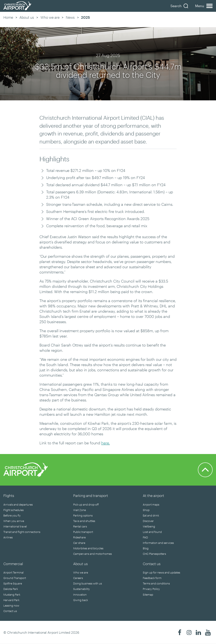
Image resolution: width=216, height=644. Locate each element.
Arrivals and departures (18, 505)
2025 (85, 17)
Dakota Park (11, 589)
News (70, 17)
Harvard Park (11, 600)
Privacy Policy (151, 589)
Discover (148, 521)
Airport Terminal (13, 572)
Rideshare (79, 537)
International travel (15, 526)
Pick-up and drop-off (86, 505)
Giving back (81, 600)
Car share (79, 543)
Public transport (83, 532)
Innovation (80, 595)
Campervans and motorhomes (92, 554)
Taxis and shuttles (84, 521)
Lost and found (152, 532)
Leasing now (11, 605)
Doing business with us (88, 583)
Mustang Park (12, 595)
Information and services (158, 543)
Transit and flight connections (22, 532)
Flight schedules (13, 510)
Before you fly (12, 515)
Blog (146, 548)
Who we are (50, 17)
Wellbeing (149, 526)
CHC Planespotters (154, 554)
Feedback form (152, 578)
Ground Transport (15, 578)
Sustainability (82, 589)
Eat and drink (151, 515)
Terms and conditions (156, 583)
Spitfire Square (13, 583)
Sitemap (148, 595)
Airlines (8, 537)
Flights (9, 495)
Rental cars (80, 526)
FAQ (145, 537)
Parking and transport (91, 495)
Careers (78, 578)
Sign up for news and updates (161, 572)
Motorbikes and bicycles (88, 548)
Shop (146, 510)
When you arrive (14, 521)
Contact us (10, 611)
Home (8, 17)
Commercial (13, 564)
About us (27, 17)
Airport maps (151, 505)
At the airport (153, 495)
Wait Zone (80, 510)
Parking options (83, 515)
